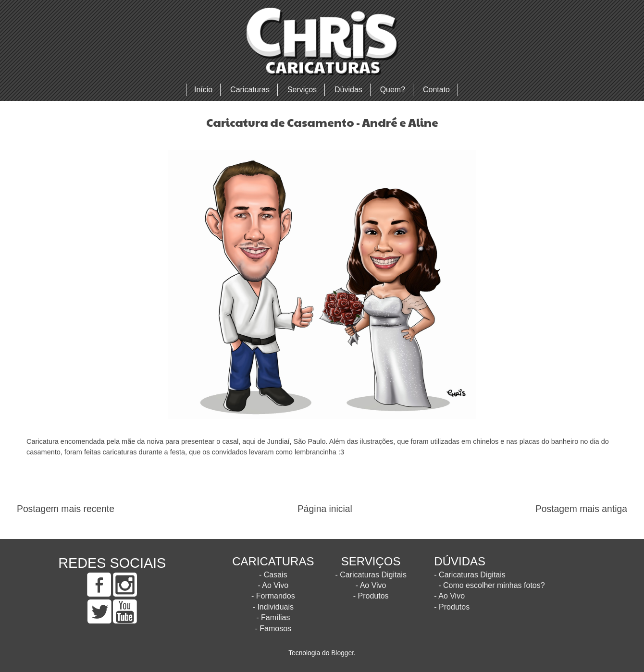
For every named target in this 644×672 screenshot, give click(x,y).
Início (203, 90)
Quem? (393, 90)
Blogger (342, 653)
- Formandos (273, 596)
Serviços (302, 90)
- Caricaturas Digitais (371, 575)
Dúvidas (348, 90)
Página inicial (325, 509)
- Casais (273, 575)
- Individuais (273, 607)
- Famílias (273, 617)
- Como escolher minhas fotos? (491, 585)
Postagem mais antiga (581, 509)
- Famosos (273, 629)
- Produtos (371, 596)
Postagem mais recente (66, 509)
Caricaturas (250, 90)
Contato (436, 90)
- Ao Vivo (273, 585)
